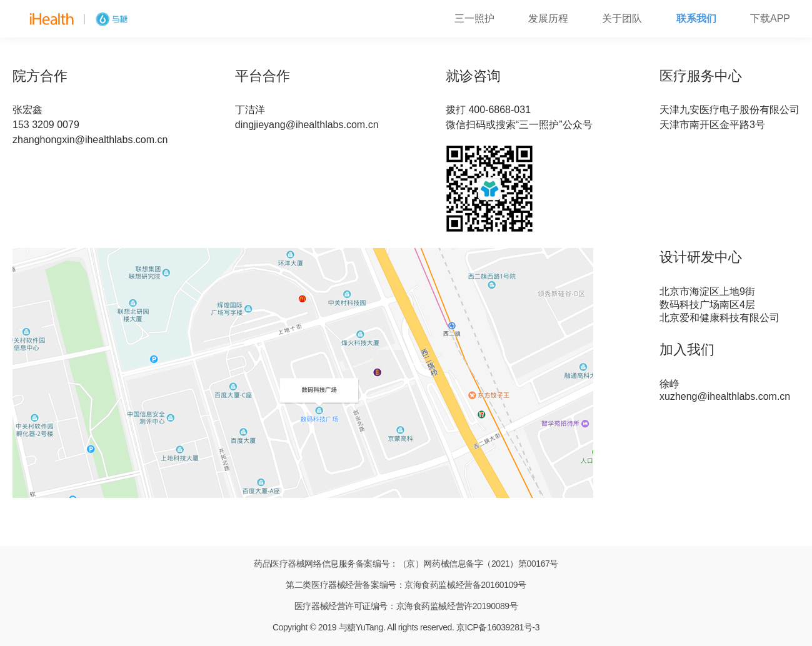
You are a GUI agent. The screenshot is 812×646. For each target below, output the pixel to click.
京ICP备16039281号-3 (498, 627)
